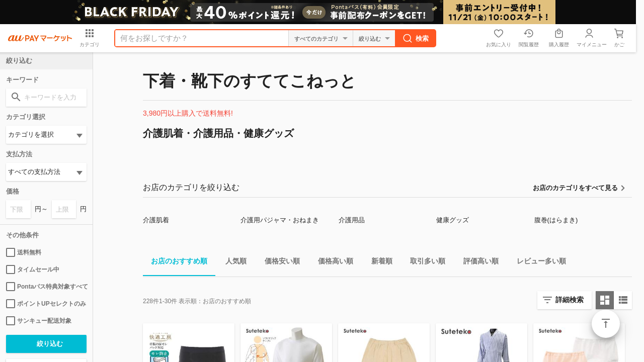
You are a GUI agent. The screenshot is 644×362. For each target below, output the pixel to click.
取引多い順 (424, 263)
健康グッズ (453, 220)
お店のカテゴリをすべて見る (575, 188)
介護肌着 (156, 220)
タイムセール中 (33, 269)
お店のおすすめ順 (175, 263)
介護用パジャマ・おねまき (280, 220)
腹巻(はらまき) (556, 220)
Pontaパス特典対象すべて (46, 287)
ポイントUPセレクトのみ (46, 304)
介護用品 (352, 220)
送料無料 (24, 252)
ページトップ (606, 324)
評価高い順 (477, 263)
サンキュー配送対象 (39, 321)
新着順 (378, 263)
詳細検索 (570, 300)
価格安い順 (278, 263)
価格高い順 (332, 263)
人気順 (232, 263)
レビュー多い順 (537, 263)
